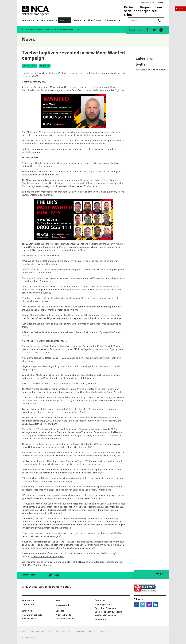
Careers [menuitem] (77, 21)
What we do (28, 611)
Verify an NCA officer (105, 616)
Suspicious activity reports (109, 612)
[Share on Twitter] (154, 30)
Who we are (28, 601)
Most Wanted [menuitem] (95, 21)
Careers (60, 611)
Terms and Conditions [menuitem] (62, 631)
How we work (29, 619)
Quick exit (180, 9)
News (59, 601)
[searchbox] (146, 20)
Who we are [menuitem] (28, 21)
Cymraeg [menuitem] (160, 2)
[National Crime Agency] (35, 11)
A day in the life (63, 615)
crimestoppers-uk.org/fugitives (47, 557)
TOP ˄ (159, 575)
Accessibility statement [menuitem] (99, 631)
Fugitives (45, 66)
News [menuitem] (63, 21)
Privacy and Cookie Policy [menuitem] (40, 631)
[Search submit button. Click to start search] (161, 20)
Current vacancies (65, 619)
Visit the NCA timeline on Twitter (150, 70)
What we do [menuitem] (47, 21)
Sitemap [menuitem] (22, 631)
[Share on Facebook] (147, 30)
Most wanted (30, 66)
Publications (80, 631)
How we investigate (32, 615)
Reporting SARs (148, 2)
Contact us (100, 601)
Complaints (101, 619)
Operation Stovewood (106, 608)
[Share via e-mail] (161, 30)
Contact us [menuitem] (110, 21)
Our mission (28, 605)
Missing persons (103, 605)
